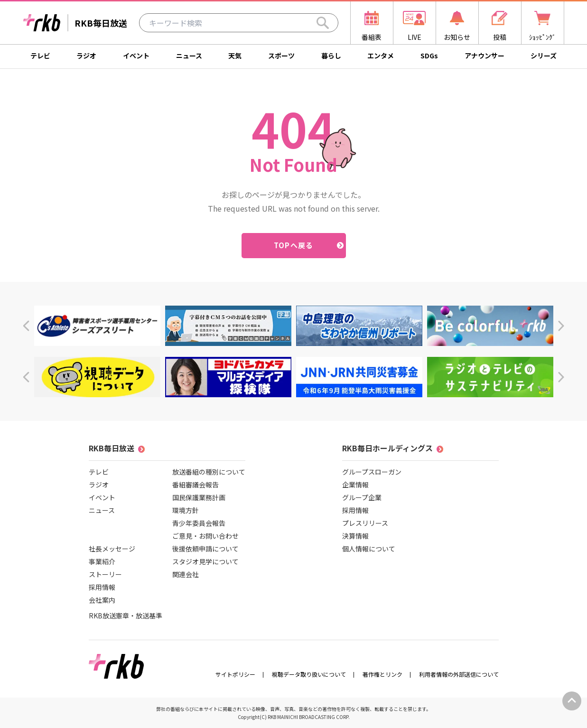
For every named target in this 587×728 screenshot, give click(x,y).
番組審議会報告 (196, 485)
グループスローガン (372, 472)
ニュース (189, 56)
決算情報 (355, 536)
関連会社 (186, 574)
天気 (235, 56)
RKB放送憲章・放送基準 (126, 616)
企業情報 (355, 485)
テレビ (40, 56)
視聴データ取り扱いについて (309, 674)
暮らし (331, 56)
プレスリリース (365, 523)
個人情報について (369, 549)
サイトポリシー (235, 674)
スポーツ (281, 56)
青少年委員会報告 (199, 523)
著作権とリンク (382, 674)
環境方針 (186, 510)
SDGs (429, 56)
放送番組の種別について (209, 472)
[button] (26, 326)
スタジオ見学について (205, 561)
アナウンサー (485, 56)
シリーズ (544, 56)
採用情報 (102, 587)
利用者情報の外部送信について (459, 674)
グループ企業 (362, 497)
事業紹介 (102, 561)
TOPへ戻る (293, 245)
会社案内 (102, 600)
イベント (136, 56)
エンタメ (381, 56)
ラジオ (86, 56)
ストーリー (105, 574)
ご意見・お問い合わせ (205, 536)
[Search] (323, 23)
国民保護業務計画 (199, 497)
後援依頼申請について (205, 549)
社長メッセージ (112, 549)
